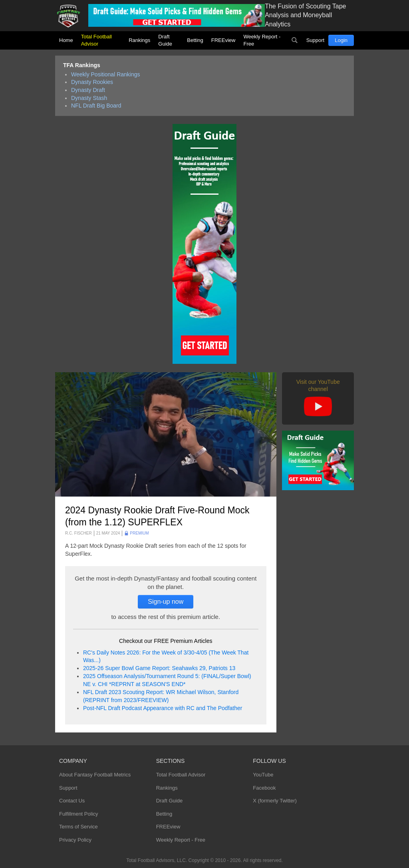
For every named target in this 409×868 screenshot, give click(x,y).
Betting (195, 40)
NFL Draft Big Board (96, 106)
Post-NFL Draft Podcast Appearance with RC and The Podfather (163, 708)
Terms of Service (78, 827)
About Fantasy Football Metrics (95, 775)
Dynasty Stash (89, 98)
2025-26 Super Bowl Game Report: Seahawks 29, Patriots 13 (159, 668)
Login (341, 40)
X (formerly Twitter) (275, 801)
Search (295, 40)
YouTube (263, 775)
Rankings (139, 40)
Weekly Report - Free (262, 40)
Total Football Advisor (96, 40)
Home (66, 40)
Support (316, 40)
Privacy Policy (75, 840)
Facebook (264, 788)
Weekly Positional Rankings (106, 74)
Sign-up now (166, 602)
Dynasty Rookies (92, 82)
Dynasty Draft (88, 90)
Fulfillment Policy (79, 814)
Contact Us (72, 801)
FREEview (223, 40)
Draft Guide (165, 40)
